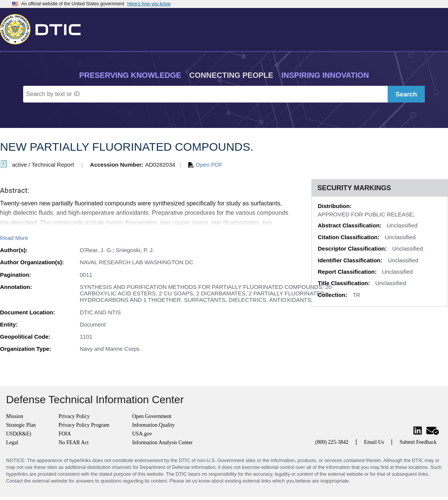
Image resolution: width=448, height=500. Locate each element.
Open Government (152, 416)
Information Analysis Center (162, 442)
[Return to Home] (44, 28)
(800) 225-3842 (332, 442)
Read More (14, 238)
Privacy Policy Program (84, 425)
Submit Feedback (418, 442)
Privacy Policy (74, 416)
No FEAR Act (73, 442)
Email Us (374, 442)
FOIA (65, 434)
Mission (15, 416)
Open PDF (205, 165)
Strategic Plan (21, 425)
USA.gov (142, 434)
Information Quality (153, 425)
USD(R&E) (19, 434)
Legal (12, 442)
